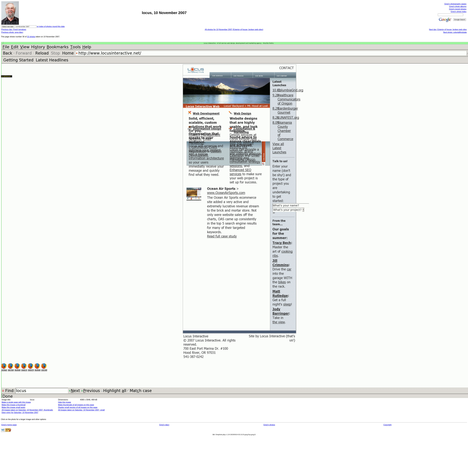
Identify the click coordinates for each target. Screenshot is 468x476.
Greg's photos (269, 425)
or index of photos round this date (51, 26)
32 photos (31, 37)
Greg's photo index (459, 12)
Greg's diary (164, 425)
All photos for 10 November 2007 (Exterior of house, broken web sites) (234, 30)
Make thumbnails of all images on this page (76, 405)
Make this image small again (13, 407)
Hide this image (64, 402)
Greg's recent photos (458, 9)
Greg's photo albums (458, 6)
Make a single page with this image (16, 402)
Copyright (387, 425)
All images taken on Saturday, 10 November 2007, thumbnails (27, 410)
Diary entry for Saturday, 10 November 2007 (20, 413)
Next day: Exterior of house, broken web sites (448, 30)
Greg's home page (9, 425)
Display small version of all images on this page (78, 407)
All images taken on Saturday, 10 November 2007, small (81, 410)
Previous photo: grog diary (12, 32)
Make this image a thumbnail (14, 405)
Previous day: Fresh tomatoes (14, 30)
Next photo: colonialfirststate (455, 32)
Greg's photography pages (455, 4)
